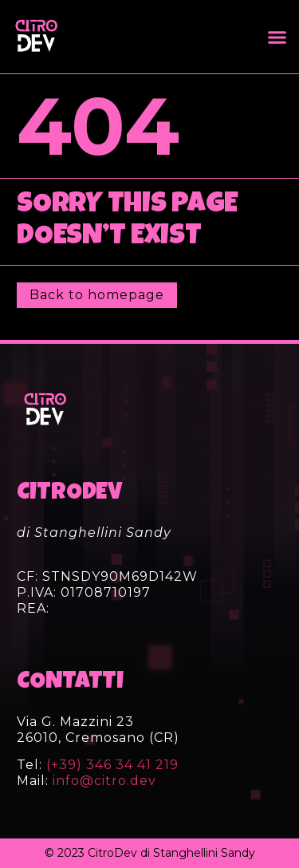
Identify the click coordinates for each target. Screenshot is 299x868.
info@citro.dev (104, 781)
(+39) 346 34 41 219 (110, 765)
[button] (277, 37)
